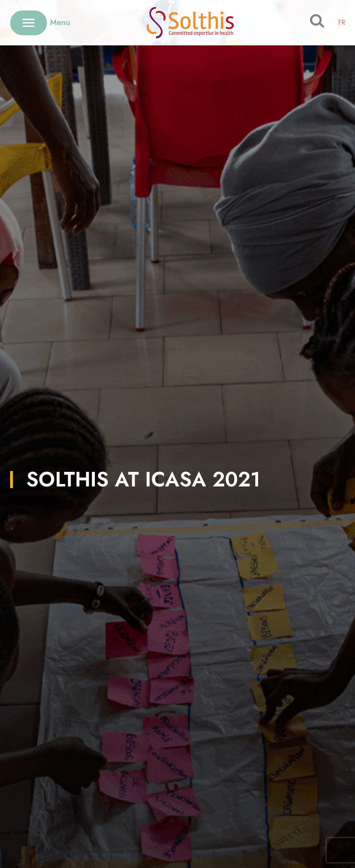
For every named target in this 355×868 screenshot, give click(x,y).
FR (342, 22)
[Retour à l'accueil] (190, 22)
